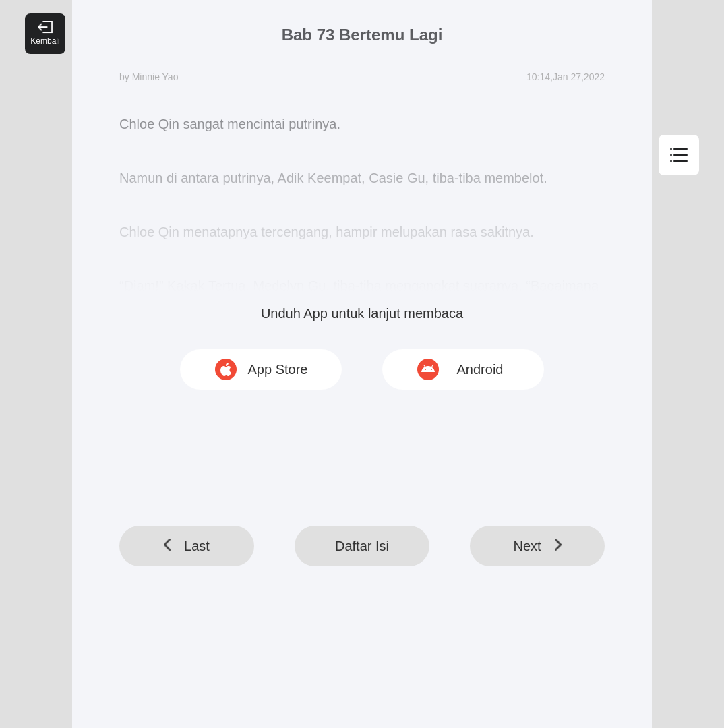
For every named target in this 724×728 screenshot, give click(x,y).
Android (480, 369)
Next (537, 546)
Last (187, 546)
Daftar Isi (362, 546)
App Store (278, 369)
